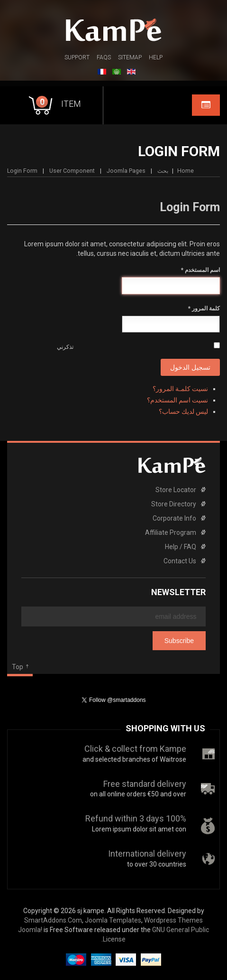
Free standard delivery (145, 784)
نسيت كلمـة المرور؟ (180, 389)
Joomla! (30, 930)
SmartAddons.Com (53, 920)
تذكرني (65, 347)
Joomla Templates (113, 920)
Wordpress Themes (173, 920)
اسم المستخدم (200, 270)
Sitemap (130, 57)
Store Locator (176, 490)
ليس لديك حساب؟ (183, 411)
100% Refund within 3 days (136, 818)
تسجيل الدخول (190, 367)
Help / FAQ (181, 547)
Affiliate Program (171, 532)
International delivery (147, 854)
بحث (163, 171)
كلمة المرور (204, 308)
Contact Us (180, 561)
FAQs (104, 57)
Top (18, 667)
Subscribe (179, 641)
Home (186, 171)
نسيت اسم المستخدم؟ (177, 400)
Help (156, 57)
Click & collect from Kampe (135, 749)
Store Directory (174, 504)
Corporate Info (174, 518)
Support (77, 57)
